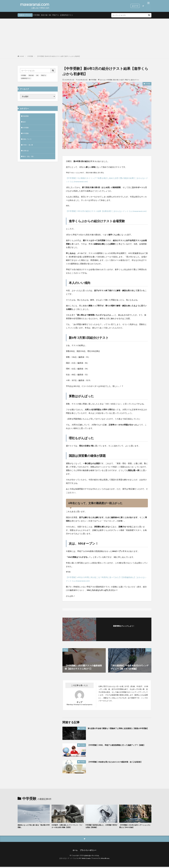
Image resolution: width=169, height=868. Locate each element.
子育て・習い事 (29, 147)
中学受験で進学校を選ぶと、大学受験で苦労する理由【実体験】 (101, 827)
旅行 (25, 122)
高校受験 (26, 116)
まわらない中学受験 (106, 80)
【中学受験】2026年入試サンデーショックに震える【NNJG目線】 (135, 827)
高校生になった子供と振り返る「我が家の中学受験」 (33, 827)
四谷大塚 (44, 15)
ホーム (74, 851)
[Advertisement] (84, 37)
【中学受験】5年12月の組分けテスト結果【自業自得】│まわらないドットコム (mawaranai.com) (106, 211)
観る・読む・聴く (30, 159)
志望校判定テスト (67, 15)
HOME (22, 56)
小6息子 (122, 80)
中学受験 (36, 15)
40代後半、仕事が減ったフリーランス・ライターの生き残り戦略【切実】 (68, 827)
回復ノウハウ (28, 141)
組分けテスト (135, 80)
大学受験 (26, 129)
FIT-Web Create (84, 859)
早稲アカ (56, 15)
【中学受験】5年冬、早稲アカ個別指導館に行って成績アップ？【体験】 (118, 747)
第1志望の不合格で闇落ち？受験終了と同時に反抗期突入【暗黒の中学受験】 (119, 730)
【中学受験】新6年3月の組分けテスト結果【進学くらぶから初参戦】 (59, 56)
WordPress (106, 859)
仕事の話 (26, 153)
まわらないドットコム (92, 857)
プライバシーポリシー (88, 851)
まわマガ (135, 6)
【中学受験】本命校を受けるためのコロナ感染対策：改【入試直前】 (118, 763)
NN (50, 15)
